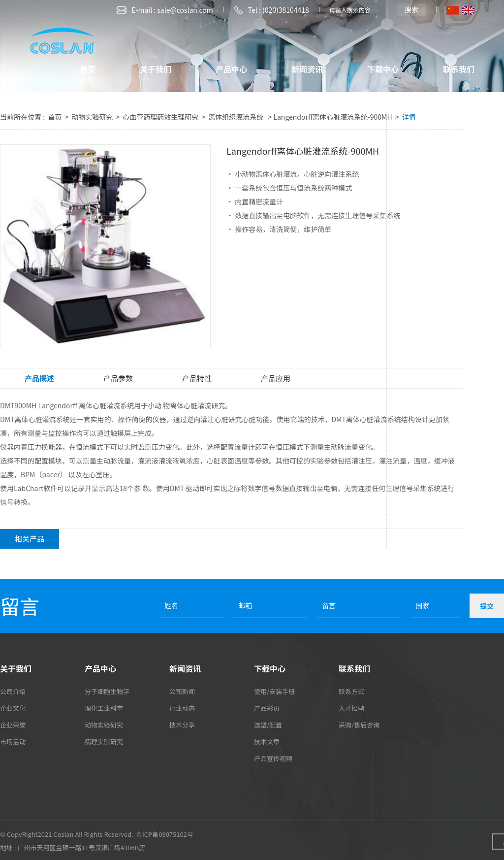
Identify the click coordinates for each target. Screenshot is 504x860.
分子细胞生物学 (107, 691)
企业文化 (13, 708)
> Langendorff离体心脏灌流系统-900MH (330, 117)
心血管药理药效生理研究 (161, 117)
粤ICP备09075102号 (165, 834)
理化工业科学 (104, 708)
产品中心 (231, 69)
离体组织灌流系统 (236, 117)
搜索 (411, 9)
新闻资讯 (307, 69)
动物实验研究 (93, 117)
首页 (88, 69)
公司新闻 (182, 691)
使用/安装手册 (274, 691)
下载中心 (383, 69)
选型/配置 (268, 725)
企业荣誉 (13, 725)
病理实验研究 (104, 742)
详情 (409, 117)
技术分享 (182, 725)
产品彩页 (267, 708)
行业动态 (182, 708)
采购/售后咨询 (359, 725)
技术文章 (267, 742)
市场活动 (13, 742)
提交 (487, 606)
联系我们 (459, 69)
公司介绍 (13, 691)
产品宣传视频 (273, 758)
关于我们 (156, 69)
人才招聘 (351, 708)
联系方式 (351, 691)
